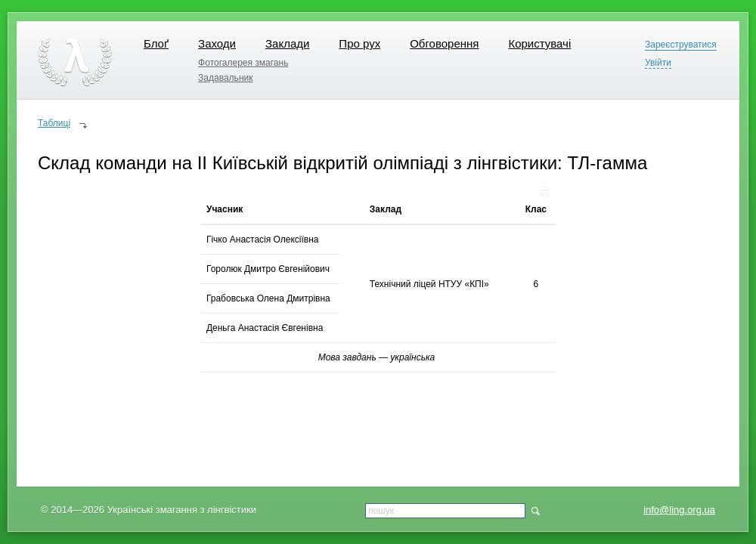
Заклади (287, 43)
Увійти (658, 63)
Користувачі (539, 43)
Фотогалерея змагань (243, 63)
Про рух (359, 43)
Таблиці (54, 123)
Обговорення (444, 43)
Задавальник (225, 78)
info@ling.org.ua (679, 510)
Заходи (217, 43)
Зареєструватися (681, 45)
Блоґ (156, 43)
